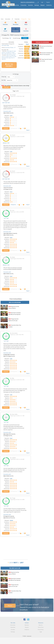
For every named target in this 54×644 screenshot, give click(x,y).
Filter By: (4, 77)
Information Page (5, 45)
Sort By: (4, 80)
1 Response (13, 205)
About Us (41, 625)
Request (43, 5)
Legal (41, 632)
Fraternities (23, 5)
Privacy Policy (41, 630)
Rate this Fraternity (9, 65)
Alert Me (6, 87)
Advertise (27, 625)
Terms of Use (41, 627)
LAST (22, 563)
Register (48, 2)
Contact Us (49, 5)
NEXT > (16, 563)
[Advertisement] (16, 548)
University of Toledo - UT (10, 47)
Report (28, 130)
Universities (16, 5)
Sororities (30, 5)
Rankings (37, 5)
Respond (6, 128)
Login (42, 2)
